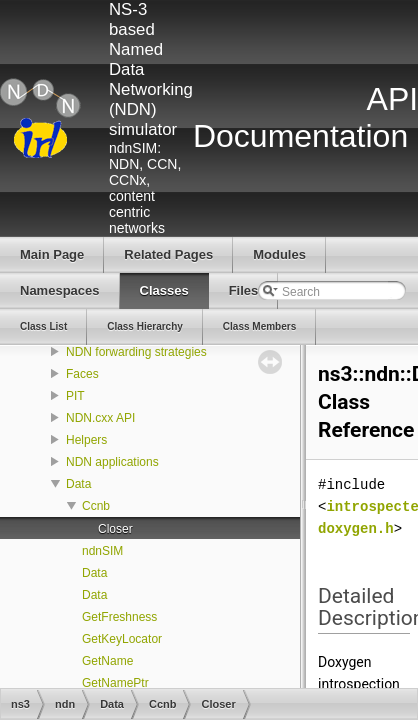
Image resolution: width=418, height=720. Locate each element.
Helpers (86, 440)
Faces (82, 374)
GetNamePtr (115, 683)
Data (78, 484)
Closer (115, 529)
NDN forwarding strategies (136, 352)
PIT (75, 396)
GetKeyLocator (122, 639)
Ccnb (96, 506)
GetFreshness (119, 617)
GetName (107, 661)
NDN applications (112, 462)
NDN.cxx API (100, 418)
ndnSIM (102, 551)
